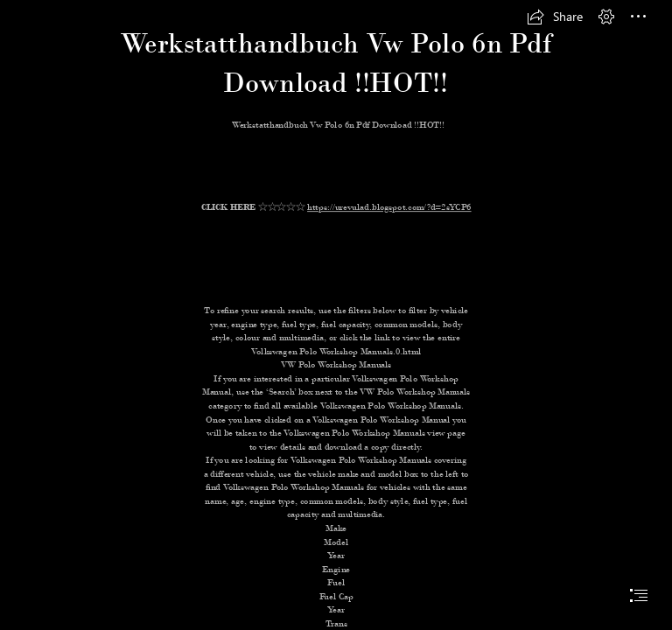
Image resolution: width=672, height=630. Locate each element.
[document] (336, 315)
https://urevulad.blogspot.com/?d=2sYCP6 (389, 207)
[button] (555, 17)
